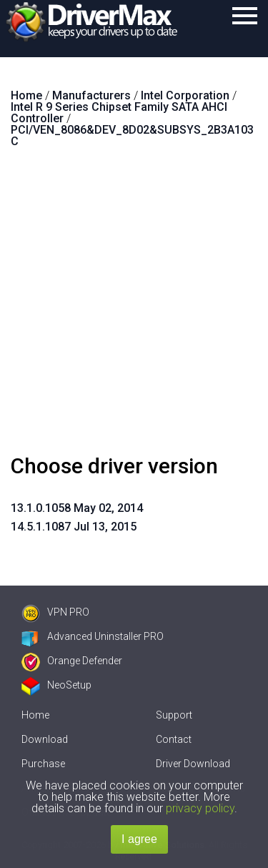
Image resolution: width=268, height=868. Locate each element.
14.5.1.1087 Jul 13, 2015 (74, 527)
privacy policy (200, 808)
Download (45, 739)
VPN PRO (55, 612)
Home (35, 715)
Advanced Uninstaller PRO (93, 636)
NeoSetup (56, 685)
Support (174, 715)
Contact (174, 739)
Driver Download (193, 764)
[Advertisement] (134, 307)
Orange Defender (72, 661)
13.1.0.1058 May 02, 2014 (77, 508)
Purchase (43, 764)
